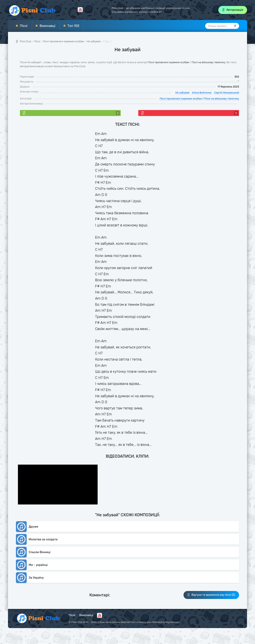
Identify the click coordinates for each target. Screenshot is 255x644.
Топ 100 (73, 26)
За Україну (36, 578)
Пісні (24, 26)
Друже (33, 527)
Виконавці (48, 26)
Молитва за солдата (43, 539)
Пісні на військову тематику (208, 62)
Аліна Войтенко (202, 93)
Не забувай (94, 41)
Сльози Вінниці (40, 552)
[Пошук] (235, 26)
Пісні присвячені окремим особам (169, 62)
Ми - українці (38, 565)
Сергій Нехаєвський (227, 93)
